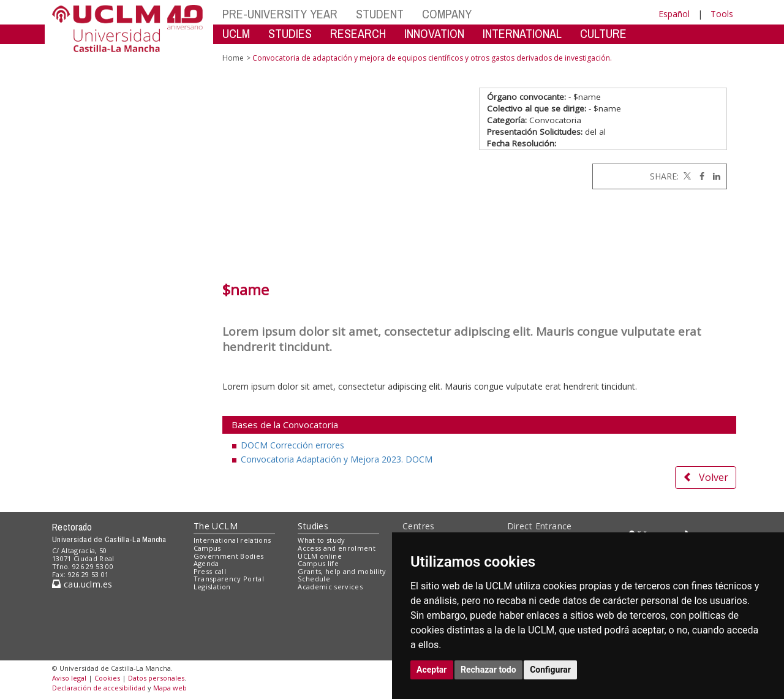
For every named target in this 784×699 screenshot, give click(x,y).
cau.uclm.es (82, 584)
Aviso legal (69, 678)
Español (674, 14)
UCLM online (320, 556)
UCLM (236, 33)
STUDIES (290, 33)
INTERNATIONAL (522, 33)
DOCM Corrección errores (292, 445)
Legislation (212, 587)
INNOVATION (434, 33)
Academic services (330, 587)
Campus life (318, 563)
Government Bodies (229, 556)
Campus (207, 548)
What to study (321, 540)
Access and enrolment (337, 548)
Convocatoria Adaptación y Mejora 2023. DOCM (337, 459)
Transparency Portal (229, 579)
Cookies (107, 678)
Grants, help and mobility (342, 571)
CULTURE (603, 33)
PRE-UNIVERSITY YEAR (280, 14)
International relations (232, 540)
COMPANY (447, 14)
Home (233, 58)
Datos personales (156, 678)
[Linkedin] (714, 176)
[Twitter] (686, 176)
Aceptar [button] (432, 670)
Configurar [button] (550, 670)
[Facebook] (699, 176)
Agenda (206, 563)
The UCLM (216, 526)
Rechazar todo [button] (488, 670)
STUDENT (380, 14)
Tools (722, 14)
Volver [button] (706, 477)
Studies (313, 526)
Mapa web (170, 688)
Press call (210, 571)
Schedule (314, 579)
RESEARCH (358, 33)
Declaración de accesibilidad (99, 688)
